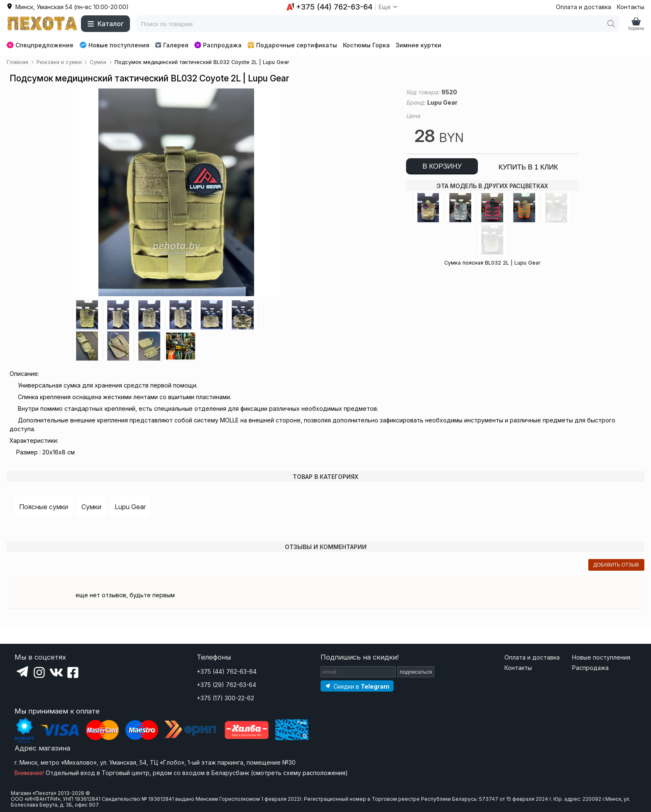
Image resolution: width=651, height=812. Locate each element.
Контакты (631, 7)
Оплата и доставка (584, 7)
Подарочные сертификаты (292, 45)
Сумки (91, 507)
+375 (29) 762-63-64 (226, 685)
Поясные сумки (44, 507)
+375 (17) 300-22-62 (225, 698)
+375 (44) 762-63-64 (227, 671)
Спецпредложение (40, 45)
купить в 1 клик (528, 167)
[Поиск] (611, 24)
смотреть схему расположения (299, 773)
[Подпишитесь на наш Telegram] (357, 686)
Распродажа (218, 45)
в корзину (442, 166)
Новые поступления (114, 45)
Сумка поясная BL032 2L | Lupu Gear (492, 263)
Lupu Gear (130, 507)
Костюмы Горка (366, 45)
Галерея (172, 45)
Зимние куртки (418, 45)
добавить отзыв (616, 565)
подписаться (416, 672)
